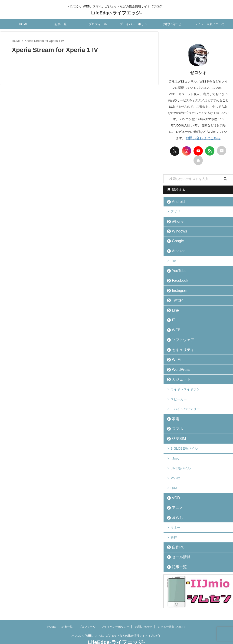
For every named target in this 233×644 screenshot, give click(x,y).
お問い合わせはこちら (203, 138)
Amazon (177, 249)
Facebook (178, 277)
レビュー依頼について (210, 24)
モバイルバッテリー (185, 402)
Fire (173, 259)
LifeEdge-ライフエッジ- (117, 13)
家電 (174, 411)
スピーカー (179, 392)
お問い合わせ (172, 24)
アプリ (175, 211)
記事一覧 (61, 24)
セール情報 (179, 544)
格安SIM (177, 430)
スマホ (176, 420)
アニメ (176, 497)
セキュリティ (180, 344)
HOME (24, 24)
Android (176, 201)
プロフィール (98, 24)
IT (173, 316)
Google (176, 239)
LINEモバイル (181, 459)
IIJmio (175, 449)
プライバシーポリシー (135, 24)
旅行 (174, 525)
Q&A (174, 478)
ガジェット (179, 373)
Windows (177, 230)
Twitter (176, 297)
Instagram (178, 287)
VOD (174, 487)
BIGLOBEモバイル (184, 440)
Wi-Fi (175, 354)
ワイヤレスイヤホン (185, 382)
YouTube (177, 268)
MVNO (175, 468)
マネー (175, 516)
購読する (176, 189)
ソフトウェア (180, 335)
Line (174, 306)
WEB (175, 325)
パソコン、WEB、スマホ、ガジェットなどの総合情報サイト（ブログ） (116, 622)
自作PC (176, 535)
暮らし (176, 506)
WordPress (179, 363)
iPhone (176, 220)
